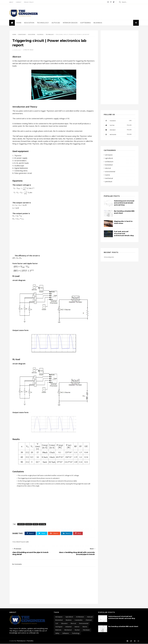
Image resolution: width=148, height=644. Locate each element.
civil (57, 624)
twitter (118, 125)
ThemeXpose (21, 641)
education (29, 23)
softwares (86, 23)
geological (59, 627)
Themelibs (30, 641)
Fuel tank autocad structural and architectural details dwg (124, 234)
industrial (68, 627)
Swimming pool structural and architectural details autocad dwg (124, 203)
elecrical (40, 35)
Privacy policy (29, 2)
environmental (110, 172)
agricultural (109, 158)
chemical (89, 620)
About (11, 2)
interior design (70, 23)
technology (50, 35)
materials (58, 630)
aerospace (109, 155)
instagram (118, 135)
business (98, 23)
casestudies (22, 35)
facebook (118, 121)
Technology (43, 23)
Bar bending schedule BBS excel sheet (123, 627)
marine (108, 175)
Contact (19, 2)
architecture (109, 162)
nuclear (77, 630)
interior (77, 627)
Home (19, 23)
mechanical (109, 178)
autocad (56, 23)
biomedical (109, 165)
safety (57, 634)
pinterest (118, 130)
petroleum (109, 182)
